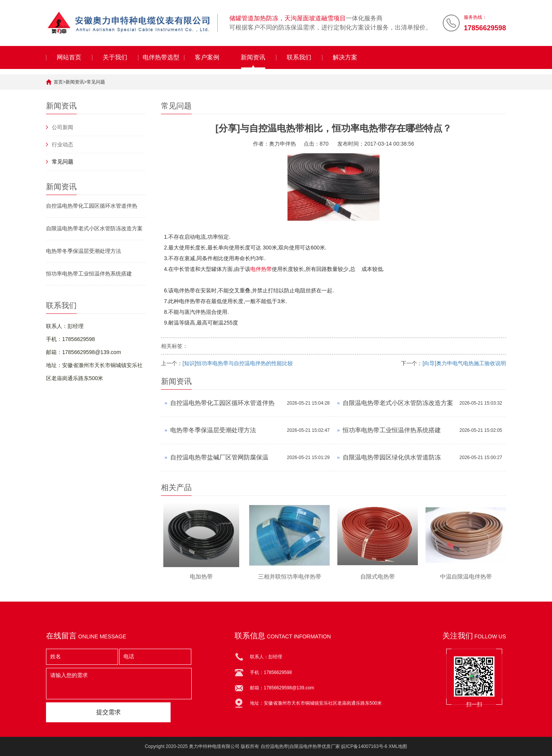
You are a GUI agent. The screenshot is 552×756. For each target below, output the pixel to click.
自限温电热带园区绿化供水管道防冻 (392, 457)
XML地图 (398, 746)
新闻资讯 (253, 57)
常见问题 (96, 82)
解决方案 (345, 57)
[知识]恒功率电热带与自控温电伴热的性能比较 (238, 363)
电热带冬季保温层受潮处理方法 (84, 251)
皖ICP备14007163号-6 (364, 746)
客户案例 (207, 57)
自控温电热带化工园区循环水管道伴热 (92, 206)
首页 (58, 82)
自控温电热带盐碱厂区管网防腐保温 (219, 457)
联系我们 (299, 57)
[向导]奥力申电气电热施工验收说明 (464, 363)
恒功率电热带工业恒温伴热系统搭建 (89, 274)
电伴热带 (261, 269)
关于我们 (115, 57)
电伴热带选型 (161, 57)
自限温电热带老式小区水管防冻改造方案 (94, 228)
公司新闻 (62, 127)
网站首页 (69, 57)
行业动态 (62, 144)
